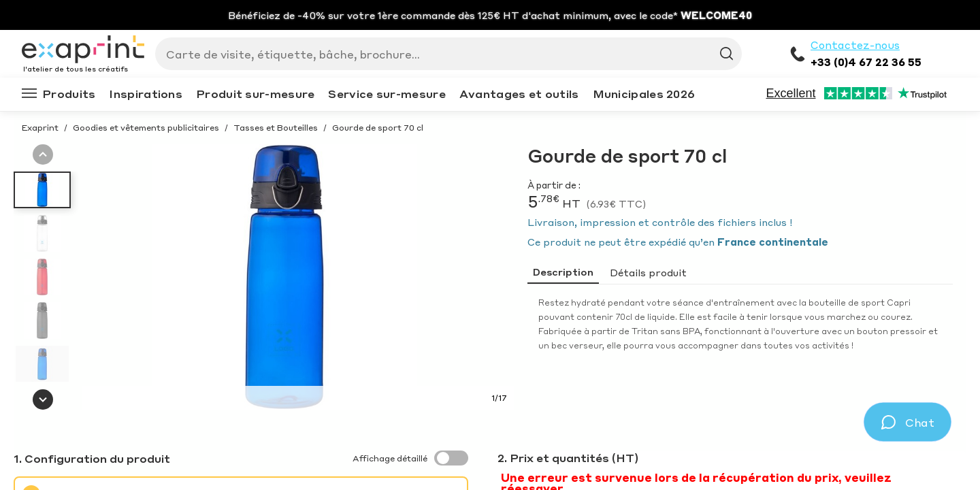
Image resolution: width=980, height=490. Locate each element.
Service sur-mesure (387, 94)
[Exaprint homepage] (83, 50)
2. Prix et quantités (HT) (568, 458)
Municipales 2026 (644, 94)
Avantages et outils (519, 94)
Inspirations (146, 94)
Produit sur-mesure (255, 94)
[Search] (443, 54)
